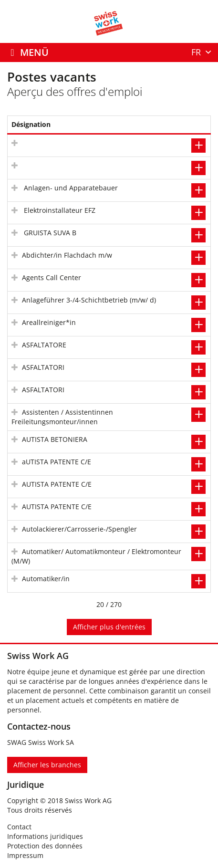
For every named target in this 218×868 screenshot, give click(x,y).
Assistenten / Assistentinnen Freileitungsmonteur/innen (62, 417)
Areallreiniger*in (49, 322)
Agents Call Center (52, 277)
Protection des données (45, 846)
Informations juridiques (45, 836)
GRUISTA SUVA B (49, 233)
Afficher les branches (47, 765)
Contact (19, 827)
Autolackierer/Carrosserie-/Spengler (79, 529)
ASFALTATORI (43, 367)
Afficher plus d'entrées (109, 627)
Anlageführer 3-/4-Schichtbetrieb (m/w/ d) (89, 300)
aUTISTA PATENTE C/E (57, 462)
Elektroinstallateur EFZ (59, 210)
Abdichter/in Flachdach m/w (67, 255)
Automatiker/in (46, 579)
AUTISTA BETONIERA (55, 439)
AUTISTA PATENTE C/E (57, 484)
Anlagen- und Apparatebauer (70, 188)
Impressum (25, 855)
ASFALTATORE (44, 345)
